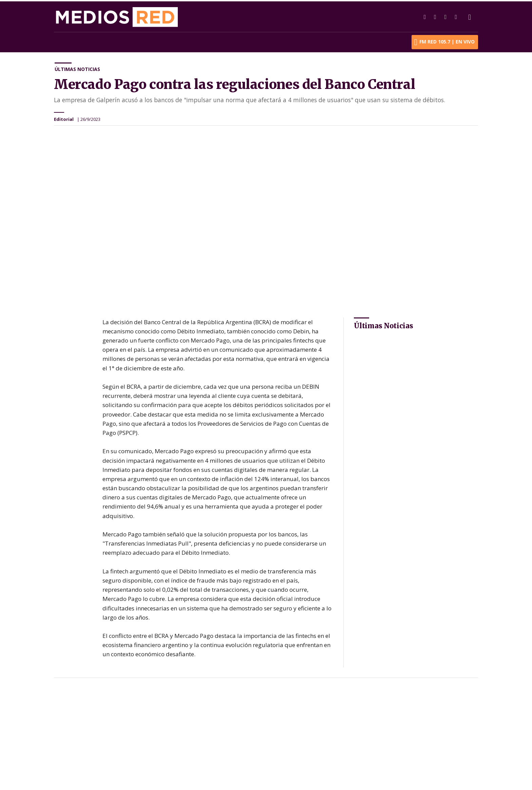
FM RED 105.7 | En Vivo (445, 41)
